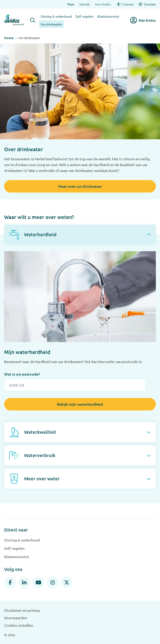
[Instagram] (52, 582)
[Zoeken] (33, 20)
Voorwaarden (16, 618)
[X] (67, 582)
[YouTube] (38, 582)
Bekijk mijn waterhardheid (80, 404)
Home (9, 38)
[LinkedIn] (24, 582)
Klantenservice (108, 16)
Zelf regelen (84, 16)
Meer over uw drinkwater (80, 186)
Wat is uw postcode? (22, 374)
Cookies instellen (19, 625)
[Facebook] (10, 582)
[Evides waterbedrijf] (14, 20)
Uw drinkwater (51, 24)
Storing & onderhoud (56, 16)
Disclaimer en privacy (22, 610)
